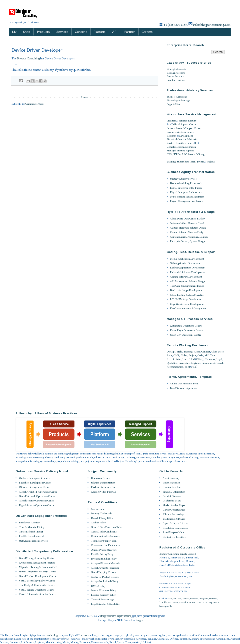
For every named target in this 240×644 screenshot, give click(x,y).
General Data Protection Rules (107, 527)
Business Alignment (177, 97)
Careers (147, 32)
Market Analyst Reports (175, 505)
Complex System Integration (181, 147)
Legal (219, 359)
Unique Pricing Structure (104, 550)
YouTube (177, 598)
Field (194, 367)
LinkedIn (184, 602)
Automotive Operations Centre (186, 326)
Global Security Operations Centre (37, 501)
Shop (27, 32)
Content (81, 32)
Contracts (210, 359)
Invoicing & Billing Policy (104, 559)
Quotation (172, 363)
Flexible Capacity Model (31, 536)
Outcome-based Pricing (31, 532)
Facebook (194, 598)
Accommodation (175, 367)
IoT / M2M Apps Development (186, 299)
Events (200, 162)
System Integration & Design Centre (37, 572)
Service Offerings (197, 154)
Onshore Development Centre (34, 478)
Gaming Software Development (186, 277)
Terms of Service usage (102, 599)
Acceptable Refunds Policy (105, 581)
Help (179, 352)
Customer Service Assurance (105, 536)
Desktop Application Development (188, 268)
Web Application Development (186, 263)
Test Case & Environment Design (187, 286)
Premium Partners (176, 80)
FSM (187, 367)
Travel (220, 363)
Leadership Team (172, 501)
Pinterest (213, 598)
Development (186, 136)
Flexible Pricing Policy (102, 554)
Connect (206, 352)
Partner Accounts (175, 76)
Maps (170, 598)
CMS (176, 355)
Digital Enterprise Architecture (186, 192)
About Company (171, 478)
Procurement (208, 363)
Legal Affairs (173, 104)
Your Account (98, 509)
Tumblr (163, 602)
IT (196, 143)
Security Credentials (101, 513)
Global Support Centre (185, 124)
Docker (199, 602)
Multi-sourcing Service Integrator (187, 197)
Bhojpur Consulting (28, 58)
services (85, 635)
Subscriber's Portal (186, 162)
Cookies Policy (98, 523)
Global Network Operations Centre (37, 496)
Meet (221, 352)
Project (192, 355)
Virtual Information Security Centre (37, 594)
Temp (213, 355)
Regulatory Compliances (175, 528)
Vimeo (192, 602)
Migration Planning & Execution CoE (38, 567)
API (115, 32)
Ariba (170, 606)
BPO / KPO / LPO (177, 154)
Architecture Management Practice (37, 563)
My (14, 32)
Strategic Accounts (176, 69)
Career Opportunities (174, 510)
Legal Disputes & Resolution (106, 604)
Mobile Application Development (187, 259)
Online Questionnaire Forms (185, 384)
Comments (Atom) (35, 104)
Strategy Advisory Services (183, 179)
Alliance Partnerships (173, 514)
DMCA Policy (98, 586)
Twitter (186, 598)
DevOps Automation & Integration (188, 308)
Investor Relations (172, 487)
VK (169, 602)
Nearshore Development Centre (35, 483)
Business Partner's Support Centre (184, 128)
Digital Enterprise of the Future (186, 188)
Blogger (139, 620)
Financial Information (174, 492)
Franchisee (184, 363)
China (199, 359)
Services (62, 32)
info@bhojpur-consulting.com (212, 24)
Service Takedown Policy (103, 590)
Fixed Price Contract (30, 523)
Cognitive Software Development (187, 304)
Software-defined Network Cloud (187, 223)
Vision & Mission (171, 483)
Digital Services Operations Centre (37, 505)
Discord (175, 602)
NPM (205, 602)
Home (84, 97)
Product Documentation (103, 487)
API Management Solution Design (187, 281)
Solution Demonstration (103, 483)
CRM (192, 359)
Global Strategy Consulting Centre (37, 558)
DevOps (171, 352)
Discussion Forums (100, 478)
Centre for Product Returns (105, 577)
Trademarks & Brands (174, 519)
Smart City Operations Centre (186, 335)
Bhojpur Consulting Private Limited (178, 554)
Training (171, 162)
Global (184, 355)
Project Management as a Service (187, 201)
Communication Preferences (105, 545)
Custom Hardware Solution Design (188, 228)
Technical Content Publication (182, 139)
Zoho (178, 359)
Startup (163, 606)
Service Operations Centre (180, 143)
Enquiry (192, 121)
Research (171, 136)
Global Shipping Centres (103, 572)
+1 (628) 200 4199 (175, 24)
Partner (130, 32)
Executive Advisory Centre (180, 132)
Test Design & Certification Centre (37, 585)
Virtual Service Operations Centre (36, 590)
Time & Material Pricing (32, 527)
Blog (211, 602)
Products (43, 32)
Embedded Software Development (187, 272)
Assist (197, 352)
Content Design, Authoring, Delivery (189, 237)
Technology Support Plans (104, 541)
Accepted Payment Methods (105, 563)
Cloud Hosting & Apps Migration (187, 295)
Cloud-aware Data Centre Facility (187, 219)
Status (216, 602)
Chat (214, 352)
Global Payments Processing (105, 568)
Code (200, 355)
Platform (100, 32)
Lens (185, 359)
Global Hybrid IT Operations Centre (38, 492)
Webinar (211, 162)
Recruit (171, 359)
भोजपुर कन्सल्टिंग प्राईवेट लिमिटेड (115, 616)
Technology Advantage (178, 100)
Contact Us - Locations (174, 537)
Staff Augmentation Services (33, 541)
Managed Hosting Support (180, 151)
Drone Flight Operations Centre (186, 330)
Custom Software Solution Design (187, 232)
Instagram (204, 598)
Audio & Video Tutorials (103, 492)
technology (53, 635)
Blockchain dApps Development (186, 290)
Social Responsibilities (174, 532)
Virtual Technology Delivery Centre (37, 581)
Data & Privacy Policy (102, 518)
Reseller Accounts (176, 73)
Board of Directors (172, 496)
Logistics (196, 363)
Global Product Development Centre (38, 576)
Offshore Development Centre (34, 487)
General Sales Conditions (104, 532)
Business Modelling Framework (186, 183)
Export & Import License (175, 523)
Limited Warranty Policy (103, 595)
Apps (169, 355)
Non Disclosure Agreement (184, 388)
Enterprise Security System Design (187, 241)
